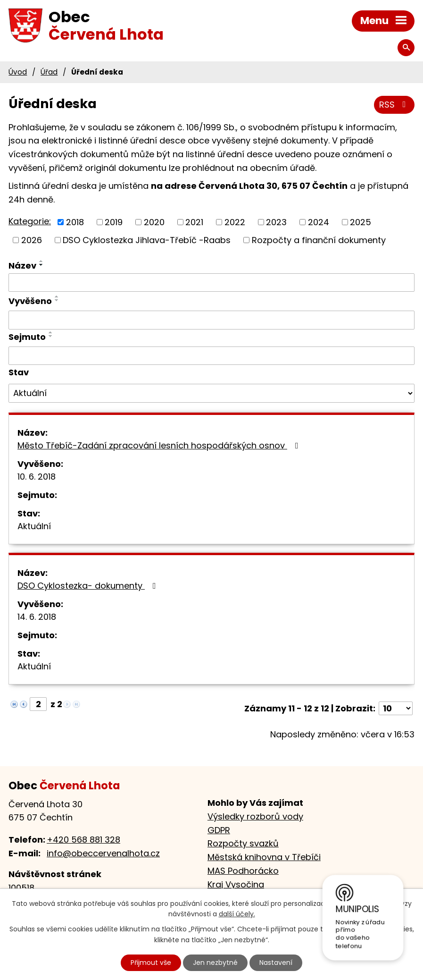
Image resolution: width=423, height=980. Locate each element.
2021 (194, 222)
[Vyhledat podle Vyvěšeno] (211, 320)
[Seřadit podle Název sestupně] (41, 265)
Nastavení (276, 963)
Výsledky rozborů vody (255, 816)
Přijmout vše (151, 963)
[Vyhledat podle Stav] (211, 393)
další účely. (237, 914)
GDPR (219, 830)
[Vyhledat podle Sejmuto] (211, 356)
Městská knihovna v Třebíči (264, 857)
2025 (361, 222)
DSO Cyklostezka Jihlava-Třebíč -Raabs (147, 240)
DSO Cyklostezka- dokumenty (89, 586)
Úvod (18, 72)
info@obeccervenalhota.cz (103, 853)
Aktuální (34, 526)
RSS (394, 105)
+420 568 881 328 (83, 840)
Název (22, 266)
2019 (114, 222)
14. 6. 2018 (37, 617)
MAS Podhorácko (243, 871)
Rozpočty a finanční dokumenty (319, 240)
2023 (276, 222)
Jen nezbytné (215, 963)
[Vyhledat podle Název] (211, 283)
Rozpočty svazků (243, 843)
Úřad (49, 72)
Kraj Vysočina (236, 884)
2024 (319, 222)
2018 (75, 222)
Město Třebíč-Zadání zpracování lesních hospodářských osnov (160, 445)
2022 (235, 222)
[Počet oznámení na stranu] (396, 708)
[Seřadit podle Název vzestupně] (41, 261)
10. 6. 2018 (37, 477)
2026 (32, 240)
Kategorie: (30, 221)
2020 (154, 222)
